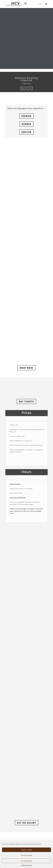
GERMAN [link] (26, 124)
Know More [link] (26, 246)
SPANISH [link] (26, 116)
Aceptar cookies (27, 850)
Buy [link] (23, 88)
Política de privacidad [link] (15, 831)
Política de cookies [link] (27, 865)
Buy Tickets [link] (26, 280)
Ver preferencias (27, 861)
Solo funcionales (26, 855)
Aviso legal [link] (12, 835)
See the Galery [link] (26, 701)
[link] (16, 4)
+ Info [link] (30, 88)
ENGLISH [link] (26, 132)
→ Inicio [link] (8, 804)
